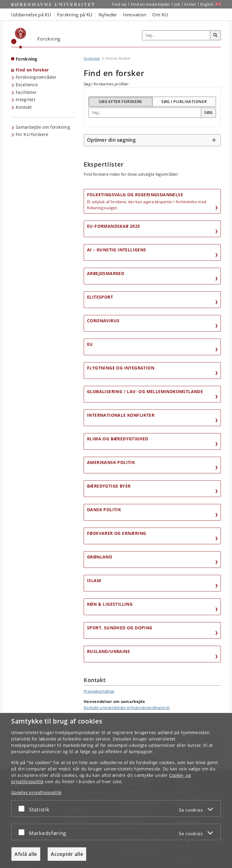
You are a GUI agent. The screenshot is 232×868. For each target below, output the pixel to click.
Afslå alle (26, 854)
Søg (208, 112)
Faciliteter (26, 92)
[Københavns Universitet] (19, 38)
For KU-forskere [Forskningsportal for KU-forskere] (32, 134)
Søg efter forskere (120, 101)
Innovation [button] (135, 15)
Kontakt (24, 107)
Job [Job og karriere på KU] (177, 4)
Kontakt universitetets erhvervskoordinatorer (127, 707)
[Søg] (215, 35)
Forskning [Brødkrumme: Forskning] (92, 58)
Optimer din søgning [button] (111, 140)
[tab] (152, 140)
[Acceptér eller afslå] (23, 808)
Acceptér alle (67, 854)
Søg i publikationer (184, 101)
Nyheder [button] (108, 15)
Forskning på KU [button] (75, 15)
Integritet (26, 99)
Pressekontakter (99, 691)
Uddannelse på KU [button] (31, 15)
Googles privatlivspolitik (36, 792)
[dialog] (116, 790)
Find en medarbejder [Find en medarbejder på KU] (150, 4)
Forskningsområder (36, 77)
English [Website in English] (207, 4)
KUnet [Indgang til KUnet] (190, 4)
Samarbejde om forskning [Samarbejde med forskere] (43, 127)
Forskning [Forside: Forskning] (27, 59)
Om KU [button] (160, 15)
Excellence (27, 85)
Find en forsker (32, 70)
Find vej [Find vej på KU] (119, 4)
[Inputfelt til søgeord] (176, 35)
